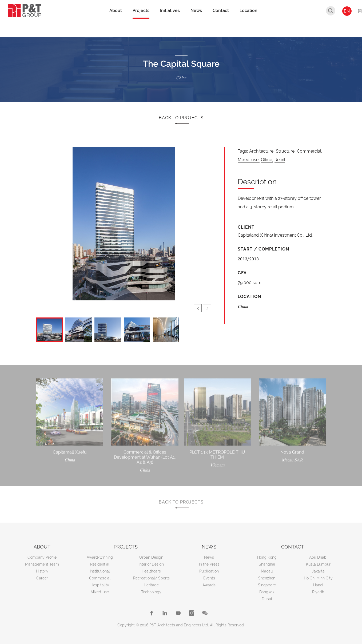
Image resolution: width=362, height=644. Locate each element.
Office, (267, 160)
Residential (100, 564)
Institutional (100, 571)
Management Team (42, 564)
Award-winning (100, 557)
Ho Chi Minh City (318, 578)
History (42, 571)
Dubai (267, 599)
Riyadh (318, 592)
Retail (280, 160)
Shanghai (267, 564)
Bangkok (267, 592)
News (209, 557)
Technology (151, 592)
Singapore (267, 585)
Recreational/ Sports (151, 578)
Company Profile (42, 557)
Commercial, (310, 151)
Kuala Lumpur (318, 564)
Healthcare (151, 571)
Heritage (151, 585)
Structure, (286, 151)
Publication (209, 571)
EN (347, 11)
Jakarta (318, 571)
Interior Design (151, 564)
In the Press (209, 564)
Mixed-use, (249, 160)
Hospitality (100, 585)
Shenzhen (267, 578)
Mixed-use (100, 592)
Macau (267, 571)
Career (42, 578)
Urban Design (151, 557)
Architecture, (262, 151)
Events (209, 578)
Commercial (100, 578)
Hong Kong (267, 557)
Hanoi (318, 585)
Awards (209, 585)
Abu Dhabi (318, 557)
